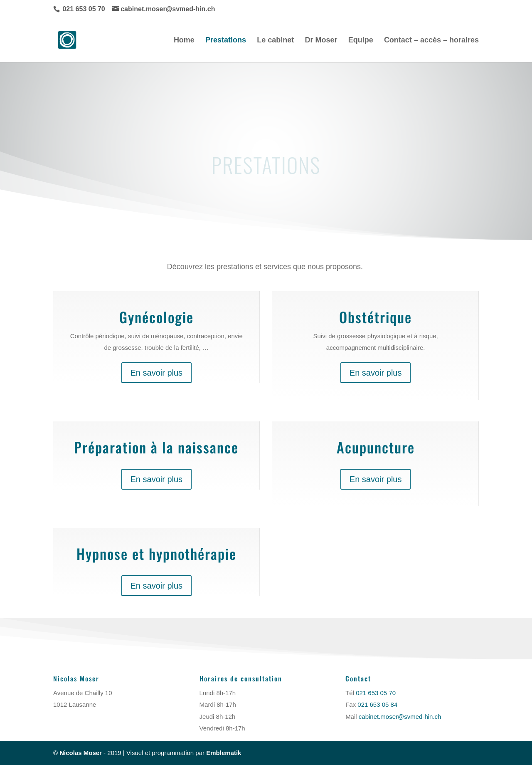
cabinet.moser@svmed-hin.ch (399, 717)
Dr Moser (321, 41)
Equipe (361, 41)
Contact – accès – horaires (431, 41)
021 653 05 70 (84, 9)
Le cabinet (275, 41)
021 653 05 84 (377, 704)
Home (184, 41)
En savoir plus (157, 373)
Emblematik (224, 753)
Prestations (226, 41)
